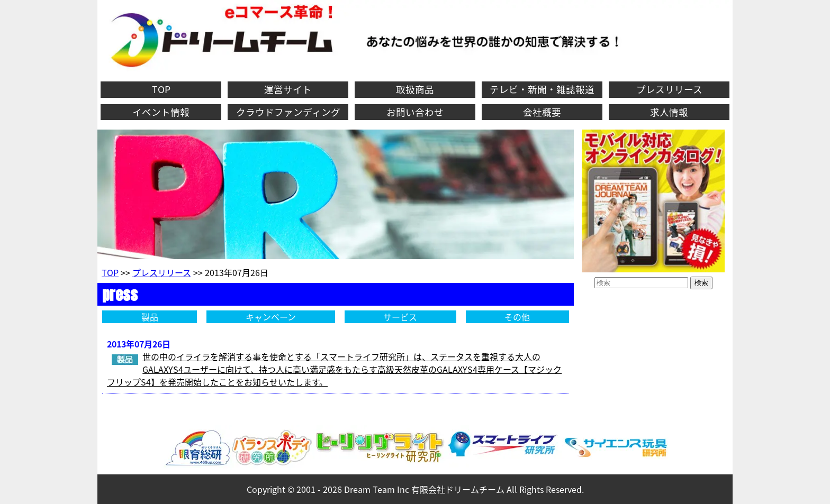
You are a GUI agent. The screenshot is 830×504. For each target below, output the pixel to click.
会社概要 (542, 112)
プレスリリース (669, 89)
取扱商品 (415, 89)
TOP (161, 89)
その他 (517, 317)
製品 (150, 317)
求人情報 (669, 112)
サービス (400, 317)
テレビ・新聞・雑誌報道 (542, 89)
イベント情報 (161, 112)
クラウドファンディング (288, 112)
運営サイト (288, 89)
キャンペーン (271, 317)
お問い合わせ (415, 112)
